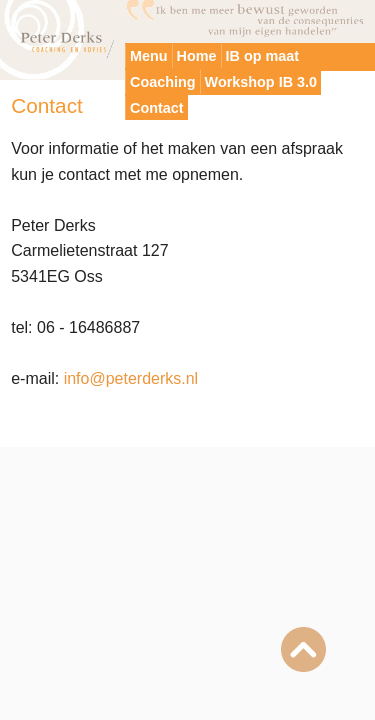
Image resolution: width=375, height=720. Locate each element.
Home (197, 56)
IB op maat (263, 56)
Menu (149, 56)
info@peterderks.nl (131, 378)
